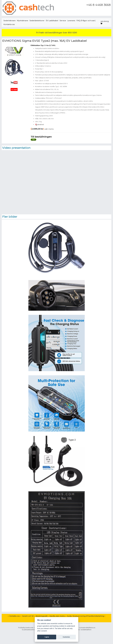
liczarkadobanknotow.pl (31, 630)
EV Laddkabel (52, 21)
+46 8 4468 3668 (98, 5)
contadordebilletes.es (87, 628)
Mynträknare (23, 21)
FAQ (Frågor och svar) (86, 21)
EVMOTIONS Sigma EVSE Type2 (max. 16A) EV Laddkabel (45, 41)
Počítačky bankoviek (26, 628)
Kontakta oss (9, 24)
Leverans (71, 21)
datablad (39, 124)
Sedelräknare (10, 21)
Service (63, 21)
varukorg (105, 22)
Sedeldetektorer (37, 21)
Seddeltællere (86, 630)
